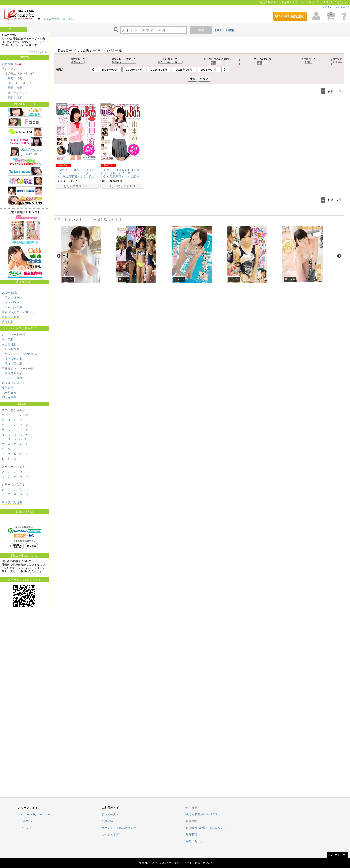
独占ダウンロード (14, 383)
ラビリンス (25, 828)
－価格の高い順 (12, 364)
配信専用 (8, 388)
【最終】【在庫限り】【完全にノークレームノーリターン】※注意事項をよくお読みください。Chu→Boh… (76, 175)
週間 (10, 78)
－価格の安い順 (12, 359)
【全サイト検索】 (225, 30)
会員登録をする (38, 52)
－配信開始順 (11, 349)
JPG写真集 (9, 397)
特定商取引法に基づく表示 (203, 814)
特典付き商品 (11, 317)
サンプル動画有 (12, 502)
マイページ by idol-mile (34, 815)
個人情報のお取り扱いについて (206, 828)
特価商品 (8, 322)
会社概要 (191, 808)
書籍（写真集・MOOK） (18, 312)
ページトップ (337, 855)
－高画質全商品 (12, 373)
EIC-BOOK (25, 821)
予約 (8, 298)
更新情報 (8, 64)
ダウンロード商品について (119, 828)
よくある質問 (110, 835)
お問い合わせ (194, 841)
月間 (19, 78)
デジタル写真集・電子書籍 (57, 19)
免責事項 (191, 834)
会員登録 (107, 821)
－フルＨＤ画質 (12, 378)
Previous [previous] (59, 256)
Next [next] (339, 256)
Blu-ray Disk (11, 302)
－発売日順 (9, 344)
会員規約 (191, 821)
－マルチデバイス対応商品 (19, 354)
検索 (201, 30)
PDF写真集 (9, 393)
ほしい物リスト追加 (77, 186)
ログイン (327, 7)
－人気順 (8, 339)
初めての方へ (343, 7)
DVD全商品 (9, 293)
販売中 (18, 298)
